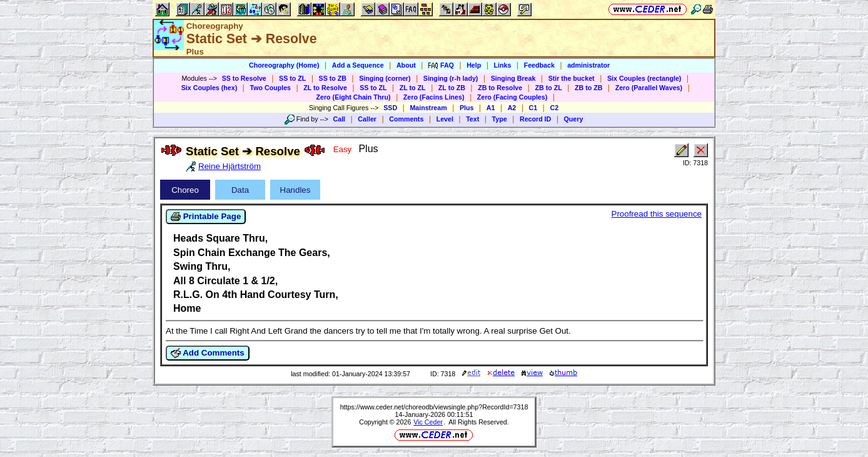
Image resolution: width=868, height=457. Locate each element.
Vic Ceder (428, 422)
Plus (467, 108)
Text (472, 119)
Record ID (535, 119)
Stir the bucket (572, 78)
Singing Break (513, 78)
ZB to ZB (588, 88)
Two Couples (270, 88)
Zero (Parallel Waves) (649, 88)
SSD (390, 108)
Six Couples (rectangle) (644, 78)
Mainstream (428, 108)
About (406, 65)
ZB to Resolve (500, 88)
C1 (533, 108)
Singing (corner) (385, 78)
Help (474, 65)
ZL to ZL (413, 88)
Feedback (539, 65)
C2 (554, 108)
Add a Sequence (358, 65)
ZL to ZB (452, 88)
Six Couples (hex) (209, 88)
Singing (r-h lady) (451, 78)
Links (503, 65)
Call (340, 119)
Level (445, 119)
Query (574, 119)
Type (500, 119)
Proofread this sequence (657, 214)
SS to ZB (333, 78)
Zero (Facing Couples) (512, 97)
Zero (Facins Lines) (434, 97)
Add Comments (208, 353)
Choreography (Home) (284, 65)
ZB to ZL (548, 88)
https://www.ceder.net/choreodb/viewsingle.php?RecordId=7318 (434, 407)
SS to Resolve (244, 78)
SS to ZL (292, 78)
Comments (406, 119)
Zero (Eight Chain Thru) (354, 97)
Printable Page (206, 217)
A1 (491, 108)
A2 (512, 108)
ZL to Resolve (325, 88)
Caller (367, 119)
